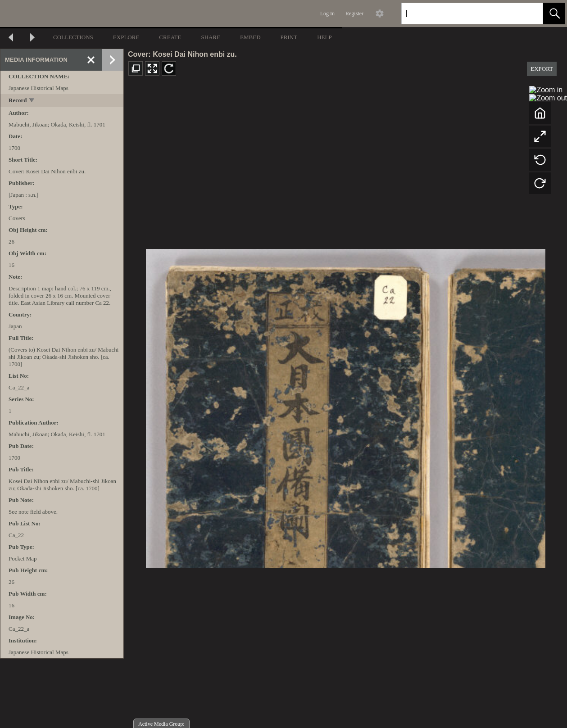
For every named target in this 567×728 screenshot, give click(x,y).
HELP (324, 37)
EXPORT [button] (542, 69)
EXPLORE (126, 37)
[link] (529, 13)
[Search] (462, 14)
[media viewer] (345, 406)
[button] (554, 14)
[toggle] (32, 101)
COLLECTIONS (73, 37)
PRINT (289, 37)
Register (354, 14)
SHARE (211, 37)
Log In (327, 14)
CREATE (170, 37)
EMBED (250, 37)
